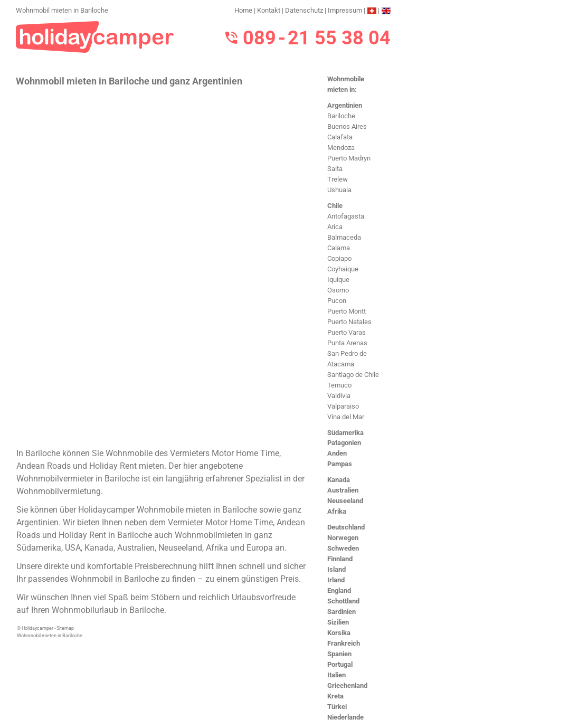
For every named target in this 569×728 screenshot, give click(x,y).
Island (336, 569)
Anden (337, 453)
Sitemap (65, 628)
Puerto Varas (347, 332)
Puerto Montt (347, 311)
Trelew (338, 179)
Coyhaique (343, 269)
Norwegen (343, 538)
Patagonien (344, 443)
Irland (336, 580)
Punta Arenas (347, 343)
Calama (339, 248)
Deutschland (346, 527)
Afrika (337, 511)
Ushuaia (339, 190)
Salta (335, 169)
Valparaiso (343, 406)
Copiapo (339, 258)
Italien (336, 675)
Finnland (340, 559)
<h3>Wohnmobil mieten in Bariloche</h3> (162, 266)
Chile (335, 206)
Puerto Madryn (349, 158)
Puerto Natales (349, 322)
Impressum (345, 10)
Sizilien (338, 622)
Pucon (337, 301)
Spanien (339, 654)
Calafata (340, 137)
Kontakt (269, 10)
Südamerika (345, 433)
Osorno (338, 290)
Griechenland (347, 686)
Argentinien (345, 105)
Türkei (337, 707)
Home (243, 10)
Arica (335, 227)
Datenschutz (304, 10)
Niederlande (345, 717)
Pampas (340, 464)
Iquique (338, 280)
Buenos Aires (347, 126)
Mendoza (341, 148)
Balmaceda (344, 237)
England (339, 590)
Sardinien (342, 612)
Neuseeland (345, 501)
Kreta (335, 696)
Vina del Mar (346, 417)
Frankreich (344, 643)
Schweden (343, 548)
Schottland (343, 601)
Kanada (339, 480)
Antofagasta (346, 216)
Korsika (339, 633)
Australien (343, 490)
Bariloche (341, 116)
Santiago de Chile (353, 375)
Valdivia (339, 396)
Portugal (340, 664)
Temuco (339, 385)
